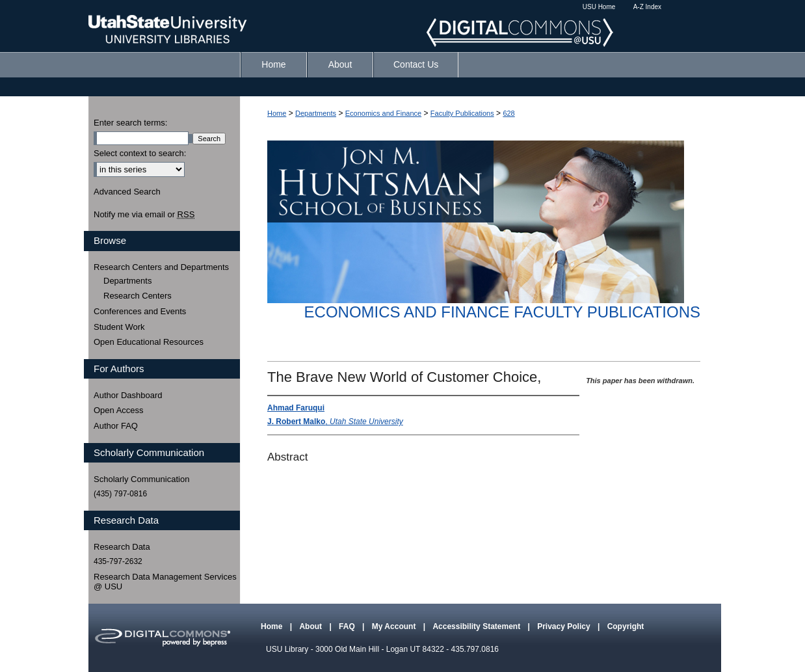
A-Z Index (647, 7)
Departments (316, 113)
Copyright (626, 626)
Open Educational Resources (149, 342)
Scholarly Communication (141, 479)
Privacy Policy (565, 626)
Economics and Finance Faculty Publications (502, 312)
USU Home (599, 7)
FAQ (348, 626)
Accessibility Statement (477, 626)
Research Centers (138, 296)
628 (508, 113)
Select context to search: (140, 153)
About (311, 626)
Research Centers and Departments (161, 267)
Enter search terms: (130, 123)
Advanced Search (127, 192)
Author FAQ (116, 426)
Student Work (119, 327)
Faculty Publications (462, 113)
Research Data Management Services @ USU (165, 582)
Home (277, 113)
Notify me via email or (144, 215)
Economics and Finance (383, 113)
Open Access (119, 410)
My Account (395, 626)
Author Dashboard (128, 395)
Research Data (122, 547)
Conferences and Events (140, 311)
